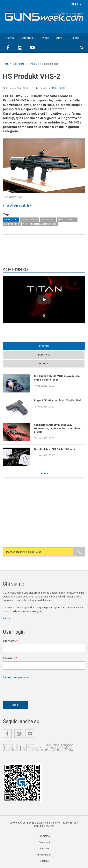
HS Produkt (11, 220)
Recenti (44, 346)
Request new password (16, 677)
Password (10, 658)
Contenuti (27, 38)
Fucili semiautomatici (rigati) (40, 224)
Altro (59, 38)
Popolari (44, 355)
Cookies (44, 861)
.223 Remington (29, 220)
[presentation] (33, 689)
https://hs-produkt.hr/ (17, 206)
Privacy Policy (44, 855)
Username (10, 641)
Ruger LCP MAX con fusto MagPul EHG (58, 400)
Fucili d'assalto (67, 220)
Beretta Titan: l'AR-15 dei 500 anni (55, 449)
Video (46, 38)
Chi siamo (44, 836)
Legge (75, 38)
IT (76, 4)
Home (10, 38)
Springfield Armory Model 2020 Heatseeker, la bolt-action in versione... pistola (59, 428)
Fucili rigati (58, 88)
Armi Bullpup (12, 224)
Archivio (44, 363)
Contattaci (44, 842)
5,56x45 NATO (48, 220)
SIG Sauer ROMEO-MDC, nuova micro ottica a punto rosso (57, 378)
